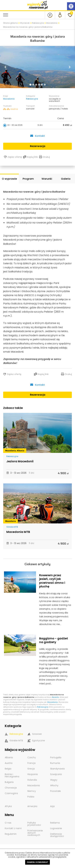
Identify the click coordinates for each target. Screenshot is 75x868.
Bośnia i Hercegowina (12, 775)
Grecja (31, 769)
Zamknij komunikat (37, 862)
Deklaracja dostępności (57, 835)
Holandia (32, 780)
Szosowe (35, 734)
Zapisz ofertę (15, 157)
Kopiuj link (30, 157)
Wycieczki (25, 23)
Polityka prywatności (34, 824)
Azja (52, 806)
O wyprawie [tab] (9, 179)
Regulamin (11, 834)
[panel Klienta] (60, 15)
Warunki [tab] (47, 179)
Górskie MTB (12, 527)
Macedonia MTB (18, 532)
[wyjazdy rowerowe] (38, 5)
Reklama (55, 823)
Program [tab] (28, 179)
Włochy (54, 785)
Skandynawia (57, 769)
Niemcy (32, 791)
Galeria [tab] (66, 179)
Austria (9, 763)
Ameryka (32, 806)
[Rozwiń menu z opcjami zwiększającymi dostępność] (71, 6)
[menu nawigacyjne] (6, 15)
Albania (20, 451)
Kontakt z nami (13, 828)
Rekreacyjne (38, 23)
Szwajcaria (56, 774)
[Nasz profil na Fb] (50, 15)
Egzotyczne (36, 741)
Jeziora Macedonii (20, 461)
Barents (55, 697)
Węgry (54, 780)
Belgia (8, 769)
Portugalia (56, 757)
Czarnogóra (11, 793)
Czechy (32, 757)
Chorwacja (11, 788)
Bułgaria (9, 782)
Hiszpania (33, 774)
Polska (31, 797)
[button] (6, 67)
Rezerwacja (38, 395)
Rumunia (55, 763)
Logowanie (56, 828)
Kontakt (37, 136)
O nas (8, 823)
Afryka (8, 806)
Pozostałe (55, 791)
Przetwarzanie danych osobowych (35, 833)
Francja (31, 763)
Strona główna (10, 23)
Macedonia (52, 23)
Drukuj (44, 157)
